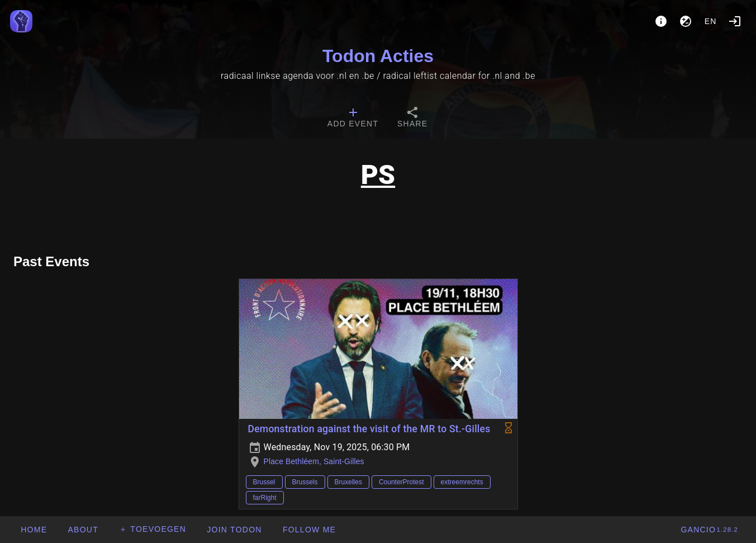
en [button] (711, 21)
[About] (661, 21)
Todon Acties (378, 56)
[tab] (353, 119)
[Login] (735, 21)
